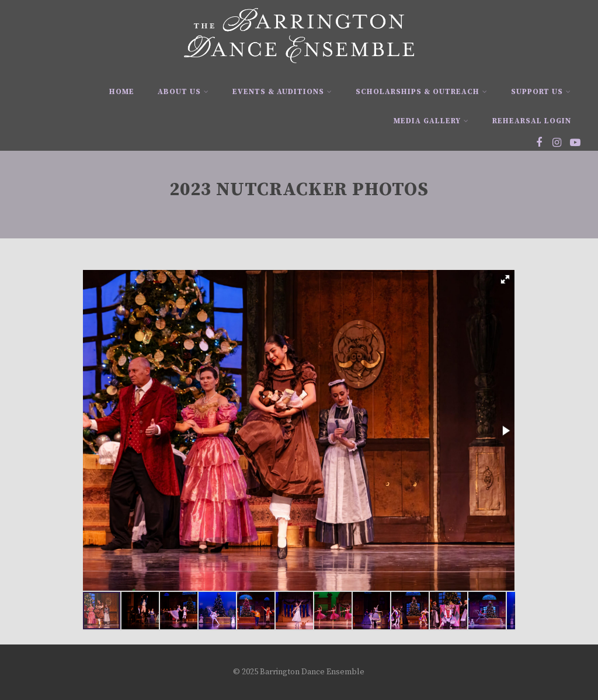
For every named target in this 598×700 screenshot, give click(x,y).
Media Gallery (431, 121)
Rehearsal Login (532, 121)
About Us (183, 92)
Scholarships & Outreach (422, 92)
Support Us (541, 92)
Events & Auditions (282, 92)
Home (122, 92)
